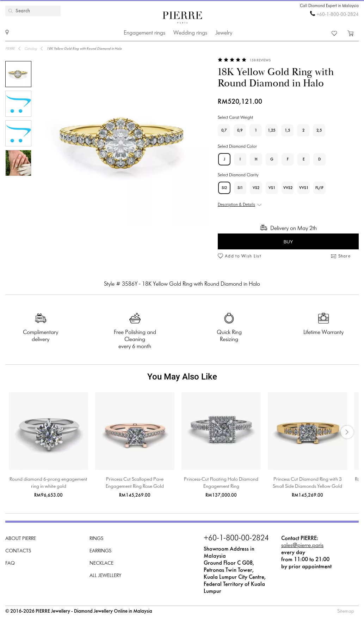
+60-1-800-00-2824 (338, 15)
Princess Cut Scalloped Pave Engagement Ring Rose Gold (135, 483)
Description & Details (236, 205)
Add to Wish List (243, 256)
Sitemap (346, 611)
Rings (96, 539)
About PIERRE (21, 539)
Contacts (18, 551)
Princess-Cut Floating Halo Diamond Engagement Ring (221, 483)
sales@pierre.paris (302, 545)
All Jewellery (105, 576)
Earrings (100, 551)
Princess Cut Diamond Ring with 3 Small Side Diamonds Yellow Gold (307, 483)
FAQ (10, 563)
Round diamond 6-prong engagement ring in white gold (48, 483)
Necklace (101, 563)
